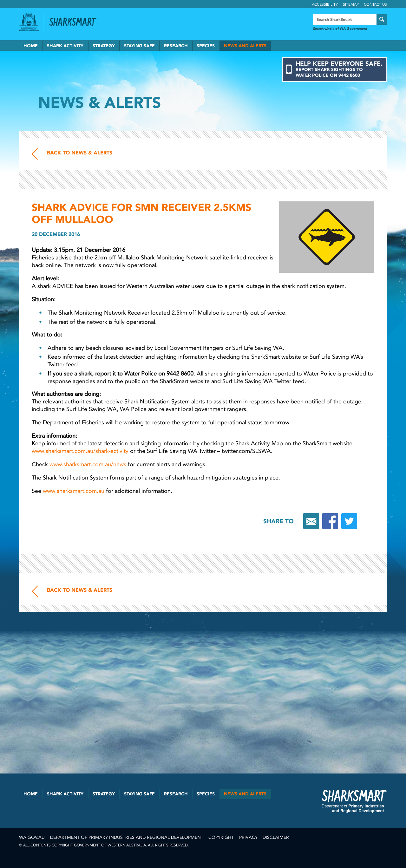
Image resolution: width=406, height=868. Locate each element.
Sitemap (351, 4)
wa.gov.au (32, 837)
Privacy (248, 837)
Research (176, 46)
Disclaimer (276, 837)
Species (206, 46)
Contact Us (375, 4)
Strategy (104, 46)
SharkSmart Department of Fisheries (354, 801)
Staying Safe (139, 46)
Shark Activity (65, 46)
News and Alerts (245, 46)
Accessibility (325, 4)
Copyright (221, 837)
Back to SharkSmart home (75, 22)
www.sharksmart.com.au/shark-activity (80, 451)
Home (31, 46)
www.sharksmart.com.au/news (88, 464)
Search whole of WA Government (340, 29)
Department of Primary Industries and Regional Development (127, 837)
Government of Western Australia (29, 22)
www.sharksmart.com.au (74, 491)
